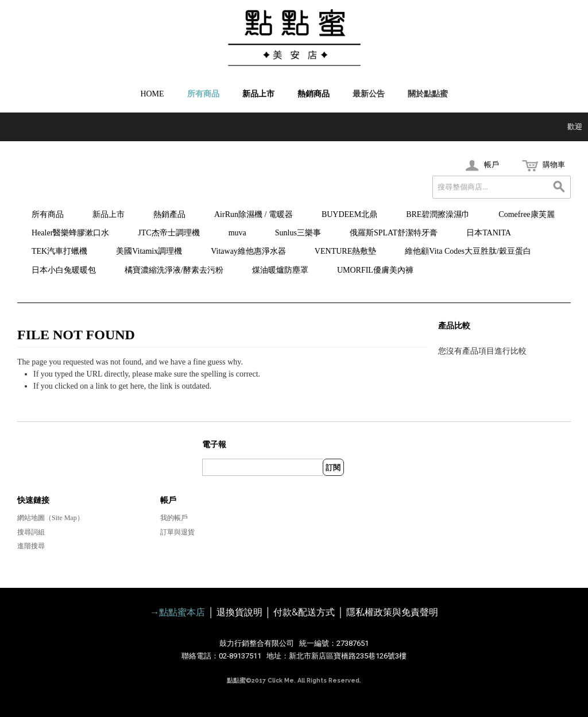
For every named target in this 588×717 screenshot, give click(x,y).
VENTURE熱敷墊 (345, 251)
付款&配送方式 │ (310, 612)
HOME (152, 94)
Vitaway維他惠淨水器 (248, 251)
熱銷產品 (169, 214)
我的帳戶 (174, 518)
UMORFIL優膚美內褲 (375, 270)
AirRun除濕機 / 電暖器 (254, 214)
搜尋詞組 (31, 532)
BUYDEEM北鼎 (349, 214)
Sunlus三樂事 (298, 233)
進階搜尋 (31, 546)
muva (237, 233)
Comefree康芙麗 (526, 214)
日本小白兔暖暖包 (64, 270)
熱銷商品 (314, 94)
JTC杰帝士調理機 (169, 233)
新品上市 (258, 94)
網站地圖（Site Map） (51, 518)
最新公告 (369, 94)
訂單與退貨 (177, 532)
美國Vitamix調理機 (149, 251)
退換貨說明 (239, 612)
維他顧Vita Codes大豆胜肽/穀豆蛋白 (468, 251)
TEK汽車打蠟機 (59, 251)
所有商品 (203, 94)
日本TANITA (489, 233)
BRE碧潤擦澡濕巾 (438, 214)
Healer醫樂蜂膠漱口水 (70, 233)
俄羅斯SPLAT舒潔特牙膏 (394, 233)
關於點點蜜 (428, 94)
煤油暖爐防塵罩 (280, 270)
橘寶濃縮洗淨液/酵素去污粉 (174, 270)
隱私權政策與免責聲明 (392, 612)
